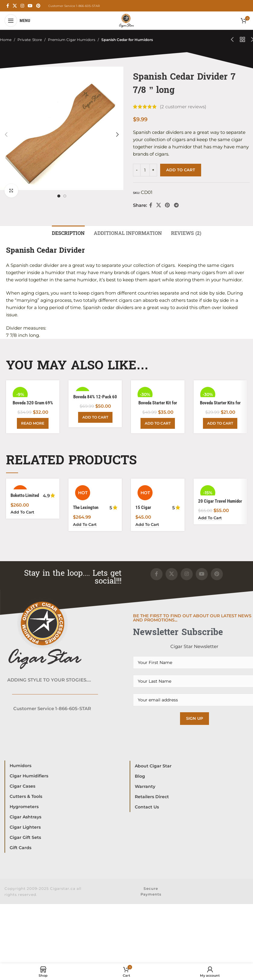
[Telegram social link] (176, 205)
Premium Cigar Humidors (72, 40)
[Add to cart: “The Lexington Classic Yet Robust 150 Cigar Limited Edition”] (86, 525)
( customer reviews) (183, 107)
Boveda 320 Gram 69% (33, 403)
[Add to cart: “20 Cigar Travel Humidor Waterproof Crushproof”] (211, 518)
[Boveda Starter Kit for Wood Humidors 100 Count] (158, 391)
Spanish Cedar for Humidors (127, 40)
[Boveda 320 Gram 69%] (33, 391)
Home (6, 40)
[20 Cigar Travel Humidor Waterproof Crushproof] (220, 490)
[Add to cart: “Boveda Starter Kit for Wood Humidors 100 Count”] (158, 424)
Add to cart (181, 170)
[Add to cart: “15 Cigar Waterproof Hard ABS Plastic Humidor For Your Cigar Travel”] (148, 525)
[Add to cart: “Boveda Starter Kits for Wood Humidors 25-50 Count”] (220, 424)
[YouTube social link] (30, 6)
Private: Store (30, 40)
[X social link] (15, 6)
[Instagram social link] (22, 6)
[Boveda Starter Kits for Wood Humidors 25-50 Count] (220, 391)
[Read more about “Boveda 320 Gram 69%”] (33, 424)
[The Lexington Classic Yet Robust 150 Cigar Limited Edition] (95, 493)
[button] (6, 134)
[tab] (68, 232)
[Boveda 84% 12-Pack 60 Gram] (95, 388)
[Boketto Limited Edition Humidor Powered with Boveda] (33, 487)
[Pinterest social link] (38, 6)
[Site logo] (126, 20)
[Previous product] (232, 40)
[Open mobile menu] (17, 21)
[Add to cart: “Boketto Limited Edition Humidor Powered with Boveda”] (23, 513)
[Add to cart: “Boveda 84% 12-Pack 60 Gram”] (95, 418)
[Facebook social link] (8, 6)
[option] (59, 196)
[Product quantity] (145, 170)
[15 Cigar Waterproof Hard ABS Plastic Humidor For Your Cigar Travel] (158, 493)
